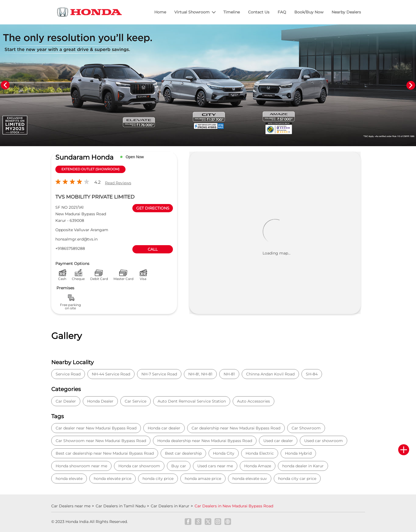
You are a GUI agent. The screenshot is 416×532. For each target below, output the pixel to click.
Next (411, 85)
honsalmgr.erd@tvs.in (76, 239)
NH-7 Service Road (159, 374)
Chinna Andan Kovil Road (270, 374)
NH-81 (229, 374)
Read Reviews (118, 183)
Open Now (135, 157)
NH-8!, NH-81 (200, 374)
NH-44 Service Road (111, 374)
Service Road (68, 374)
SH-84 (312, 374)
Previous (5, 85)
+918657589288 (70, 248)
